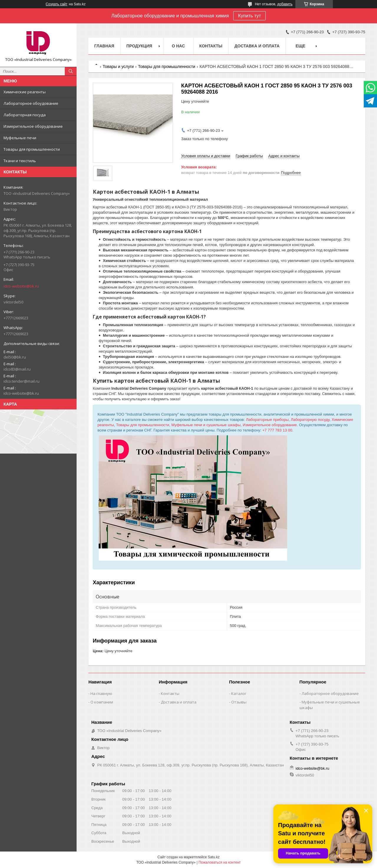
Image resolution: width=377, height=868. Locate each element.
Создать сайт (57, 4)
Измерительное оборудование (33, 126)
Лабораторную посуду (310, 420)
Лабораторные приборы (267, 420)
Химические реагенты (25, 92)
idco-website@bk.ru (21, 286)
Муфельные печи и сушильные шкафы (206, 425)
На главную (101, 693)
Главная (104, 46)
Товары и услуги (118, 67)
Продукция (139, 46)
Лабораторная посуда (25, 115)
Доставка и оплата (257, 46)
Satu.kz (214, 857)
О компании (102, 702)
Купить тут (249, 16)
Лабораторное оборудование (330, 693)
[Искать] (71, 71)
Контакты (211, 46)
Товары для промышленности (32, 149)
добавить (285, 4)
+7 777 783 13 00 (277, 430)
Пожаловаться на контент (220, 862)
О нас (178, 46)
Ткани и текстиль (20, 161)
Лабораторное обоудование (31, 103)
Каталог (239, 693)
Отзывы (239, 702)
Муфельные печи (20, 138)
